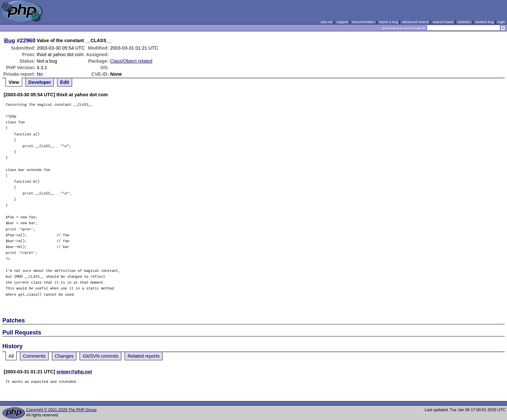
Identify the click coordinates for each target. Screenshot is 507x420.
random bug (484, 22)
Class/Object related (131, 61)
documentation (364, 22)
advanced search (415, 22)
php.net (327, 22)
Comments (34, 356)
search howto (443, 22)
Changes (64, 356)
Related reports (144, 356)
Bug (10, 40)
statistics (464, 22)
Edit (64, 82)
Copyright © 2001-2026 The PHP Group (61, 410)
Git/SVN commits (100, 356)
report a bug (389, 22)
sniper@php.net (74, 372)
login (502, 22)
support (342, 22)
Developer (40, 82)
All (11, 356)
